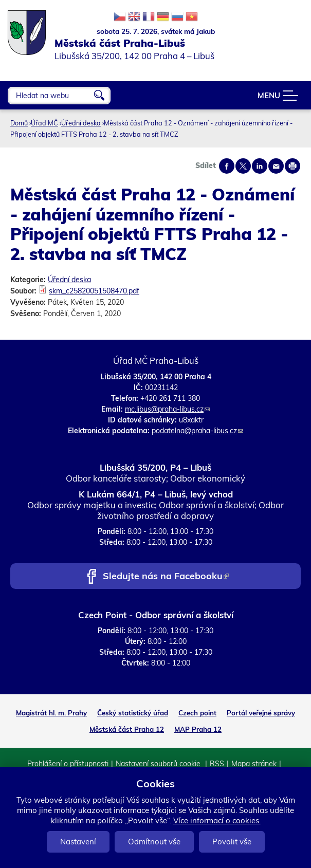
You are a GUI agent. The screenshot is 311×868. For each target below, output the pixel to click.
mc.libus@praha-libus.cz (167, 409)
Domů (19, 123)
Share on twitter (243, 166)
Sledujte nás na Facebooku (166, 577)
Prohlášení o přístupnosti (68, 764)
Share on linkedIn (260, 166)
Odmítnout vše (154, 842)
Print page (292, 166)
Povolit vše (232, 842)
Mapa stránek (254, 764)
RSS (217, 764)
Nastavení (78, 842)
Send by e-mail (276, 166)
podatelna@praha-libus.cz (197, 431)
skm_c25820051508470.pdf (94, 291)
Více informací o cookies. (217, 820)
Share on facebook (227, 166)
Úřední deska (81, 123)
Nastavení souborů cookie (159, 764)
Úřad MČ (44, 123)
